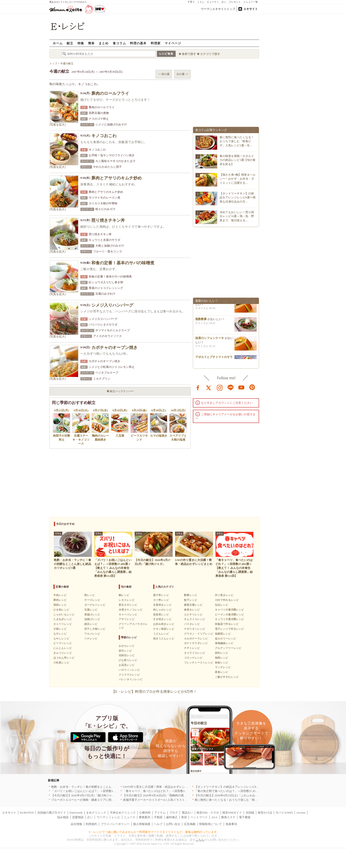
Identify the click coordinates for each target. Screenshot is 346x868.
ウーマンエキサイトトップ (218, 9)
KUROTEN (27, 813)
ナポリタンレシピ (195, 629)
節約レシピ (222, 653)
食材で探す (189, 54)
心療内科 (145, 813)
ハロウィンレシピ (129, 670)
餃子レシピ (191, 600)
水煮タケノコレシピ (131, 610)
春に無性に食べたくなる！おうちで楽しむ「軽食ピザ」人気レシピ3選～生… (237, 141)
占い (224, 2)
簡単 (91, 43)
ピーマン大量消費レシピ (229, 615)
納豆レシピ (91, 624)
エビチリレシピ (193, 615)
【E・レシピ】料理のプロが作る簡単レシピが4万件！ (154, 692)
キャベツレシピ (63, 624)
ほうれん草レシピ (64, 658)
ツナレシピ (91, 639)
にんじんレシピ (63, 648)
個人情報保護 (142, 824)
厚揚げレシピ (92, 615)
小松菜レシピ (61, 663)
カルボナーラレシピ (196, 639)
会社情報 (76, 824)
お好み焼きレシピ (164, 624)
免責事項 (231, 824)
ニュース (130, 817)
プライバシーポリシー (115, 824)
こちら (200, 840)
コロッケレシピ (193, 658)
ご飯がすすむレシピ (227, 677)
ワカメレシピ (92, 634)
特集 (81, 43)
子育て (191, 2)
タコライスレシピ (195, 653)
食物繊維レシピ (224, 643)
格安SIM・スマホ (208, 813)
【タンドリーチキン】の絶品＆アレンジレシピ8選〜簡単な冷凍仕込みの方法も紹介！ (250, 787)
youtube (241, 387)
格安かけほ (265, 813)
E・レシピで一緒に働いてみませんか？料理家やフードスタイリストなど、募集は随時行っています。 (154, 832)
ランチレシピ (223, 667)
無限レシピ (222, 658)
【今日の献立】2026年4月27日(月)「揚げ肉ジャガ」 (84, 795)
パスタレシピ (192, 624)
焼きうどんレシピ (164, 639)
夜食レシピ (222, 672)
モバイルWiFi (284, 813)
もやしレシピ (61, 639)
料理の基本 (138, 43)
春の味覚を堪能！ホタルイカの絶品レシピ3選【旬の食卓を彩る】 (238, 160)
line (231, 387)
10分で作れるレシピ (227, 600)
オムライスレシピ (195, 619)
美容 (184, 817)
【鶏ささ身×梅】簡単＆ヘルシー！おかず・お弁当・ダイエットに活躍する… (238, 179)
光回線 (250, 813)
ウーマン (102, 817)
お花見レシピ (127, 665)
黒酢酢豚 (201, 321)
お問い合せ (173, 824)
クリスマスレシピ (129, 675)
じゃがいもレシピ (64, 615)
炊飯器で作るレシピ (227, 624)
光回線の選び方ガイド (52, 813)
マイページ (173, 43)
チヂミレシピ (192, 648)
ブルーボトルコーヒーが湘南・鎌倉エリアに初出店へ (86, 800)
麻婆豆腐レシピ (193, 605)
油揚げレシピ (92, 619)
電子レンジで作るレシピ (229, 629)
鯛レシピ (124, 595)
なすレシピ (60, 634)
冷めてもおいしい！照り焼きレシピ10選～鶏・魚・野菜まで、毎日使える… (237, 216)
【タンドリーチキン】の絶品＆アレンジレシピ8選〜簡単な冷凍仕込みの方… (238, 197)
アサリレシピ (127, 619)
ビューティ (213, 2)
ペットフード (199, 817)
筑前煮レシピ (161, 615)
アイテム (160, 813)
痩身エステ (228, 817)
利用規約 (91, 824)
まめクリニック (96, 813)
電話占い (187, 813)
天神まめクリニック (123, 813)
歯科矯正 (172, 817)
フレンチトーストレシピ (199, 663)
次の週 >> (182, 74)
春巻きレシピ (192, 610)
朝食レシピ (222, 663)
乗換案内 (145, 817)
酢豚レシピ (191, 595)
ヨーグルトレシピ (95, 605)
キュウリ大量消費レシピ (229, 619)
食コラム (119, 43)
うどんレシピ (161, 634)
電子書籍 (245, 817)
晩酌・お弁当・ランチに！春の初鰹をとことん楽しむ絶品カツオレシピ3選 (99, 787)
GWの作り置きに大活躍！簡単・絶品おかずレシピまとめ (160, 787)
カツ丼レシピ (161, 600)
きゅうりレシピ (63, 653)
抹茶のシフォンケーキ (210, 340)
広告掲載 (190, 824)
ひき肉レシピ (61, 610)
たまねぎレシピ (63, 619)
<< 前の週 (164, 74)
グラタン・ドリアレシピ (199, 634)
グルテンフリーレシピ (228, 648)
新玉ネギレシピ (128, 605)
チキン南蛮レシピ (164, 629)
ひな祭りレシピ (128, 660)
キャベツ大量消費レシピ (229, 610)
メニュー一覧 (251, 2)
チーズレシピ (92, 600)
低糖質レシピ (223, 634)
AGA (214, 817)
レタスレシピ (127, 600)
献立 (70, 43)
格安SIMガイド (232, 813)
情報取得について (211, 824)
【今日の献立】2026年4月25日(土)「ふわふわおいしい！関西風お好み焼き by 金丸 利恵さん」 (255, 795)
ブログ (174, 813)
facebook (198, 387)
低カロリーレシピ (226, 639)
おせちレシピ (127, 646)
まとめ (104, 43)
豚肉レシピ (60, 600)
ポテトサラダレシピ (196, 643)
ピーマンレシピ (63, 643)
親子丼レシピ (161, 595)
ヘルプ (158, 824)
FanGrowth (76, 813)
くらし (201, 2)
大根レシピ (60, 629)
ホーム (58, 43)
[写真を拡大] (58, 125)
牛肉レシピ (60, 595)
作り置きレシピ (224, 595)
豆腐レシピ (91, 610)
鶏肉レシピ (60, 605)
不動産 (158, 817)
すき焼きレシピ (162, 619)
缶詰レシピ (222, 605)
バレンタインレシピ (131, 679)
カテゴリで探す (210, 54)
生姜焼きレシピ (162, 605)
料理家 (156, 43)
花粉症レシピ (127, 655)
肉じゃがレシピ (162, 610)
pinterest (252, 387)
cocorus (301, 813)
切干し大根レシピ (95, 629)
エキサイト (251, 9)
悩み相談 (63, 817)
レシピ (116, 817)
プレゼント (235, 2)
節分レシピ (125, 651)
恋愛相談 (78, 817)
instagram (220, 387)
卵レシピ (90, 595)
